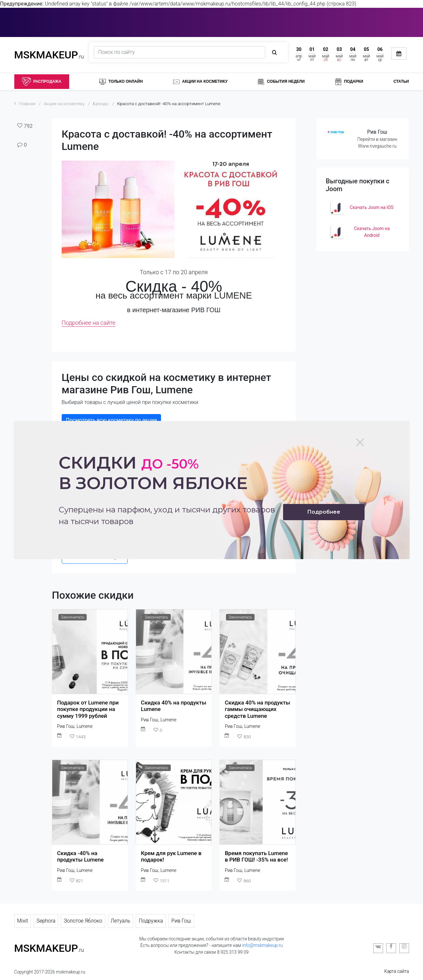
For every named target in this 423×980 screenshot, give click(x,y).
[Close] (360, 442)
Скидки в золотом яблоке (153, 473)
